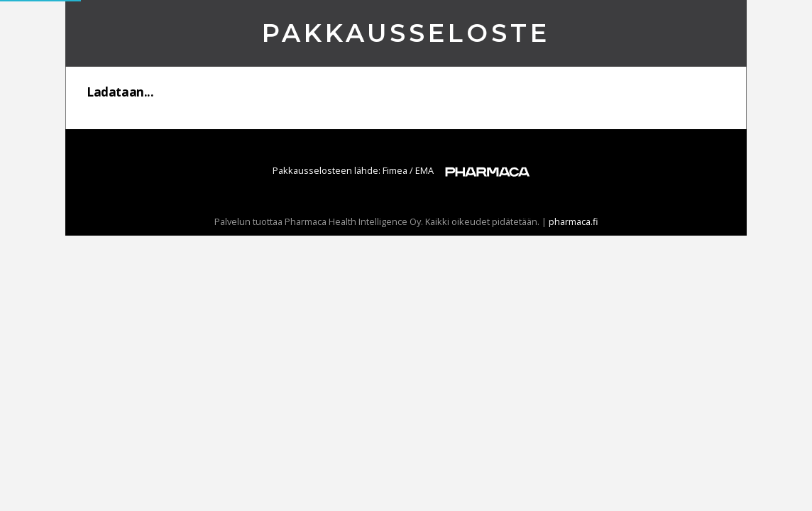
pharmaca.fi (574, 221)
